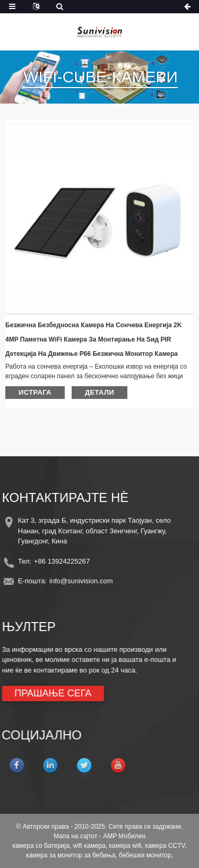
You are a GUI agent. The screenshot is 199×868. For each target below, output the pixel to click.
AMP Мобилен (124, 836)
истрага (35, 392)
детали (99, 392)
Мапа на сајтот (76, 836)
